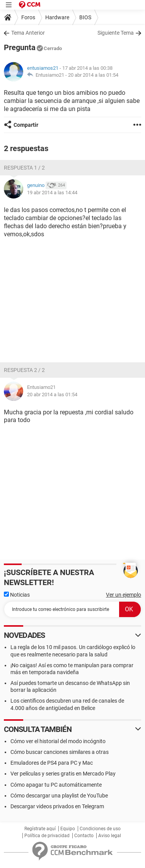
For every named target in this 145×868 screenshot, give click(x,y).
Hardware (57, 17)
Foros (28, 17)
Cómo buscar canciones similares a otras (60, 752)
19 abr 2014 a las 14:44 (52, 193)
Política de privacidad (47, 836)
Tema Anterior (28, 33)
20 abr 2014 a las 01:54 (93, 75)
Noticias (17, 595)
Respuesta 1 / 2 (24, 168)
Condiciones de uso (100, 829)
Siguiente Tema (116, 33)
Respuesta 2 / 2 (24, 370)
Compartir (26, 125)
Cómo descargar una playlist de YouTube (59, 796)
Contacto (84, 836)
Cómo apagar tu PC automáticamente (56, 785)
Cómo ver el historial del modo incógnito (58, 741)
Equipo (68, 829)
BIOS (85, 17)
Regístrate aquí (40, 829)
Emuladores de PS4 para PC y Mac (52, 763)
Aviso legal (110, 836)
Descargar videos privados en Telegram (57, 806)
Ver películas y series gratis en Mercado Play (63, 774)
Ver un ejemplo (124, 595)
